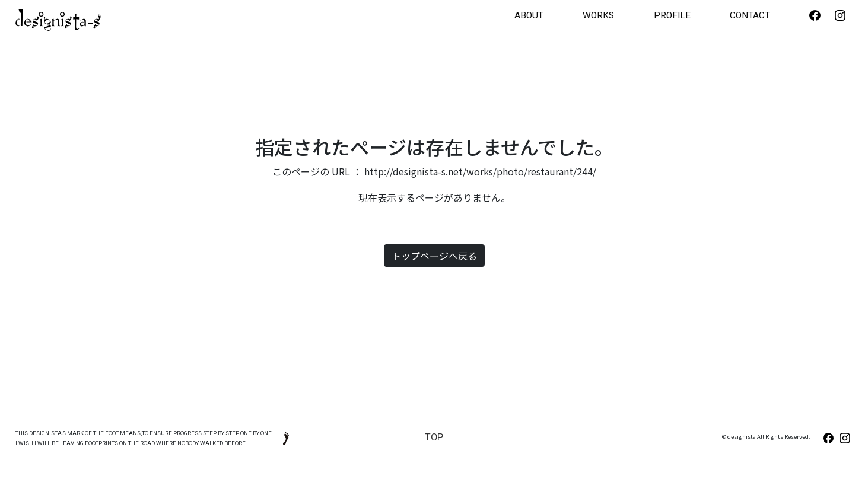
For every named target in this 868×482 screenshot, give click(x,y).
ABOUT (605, 14)
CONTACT (780, 15)
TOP (434, 435)
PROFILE (717, 14)
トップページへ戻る (434, 253)
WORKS (660, 14)
